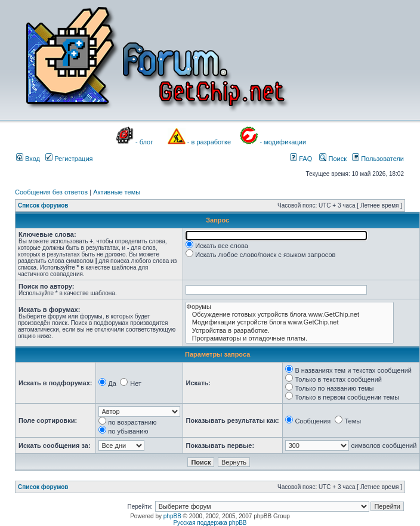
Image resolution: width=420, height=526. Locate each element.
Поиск (333, 159)
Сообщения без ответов (51, 192)
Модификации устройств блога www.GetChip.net (290, 322)
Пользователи (378, 159)
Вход (28, 159)
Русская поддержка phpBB (210, 523)
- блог (144, 142)
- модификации (283, 142)
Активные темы (117, 192)
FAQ (301, 159)
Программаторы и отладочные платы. (290, 338)
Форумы (290, 307)
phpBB (172, 516)
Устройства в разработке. (290, 331)
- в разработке (209, 142)
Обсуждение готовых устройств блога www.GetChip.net (290, 315)
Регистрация (69, 159)
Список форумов (43, 205)
